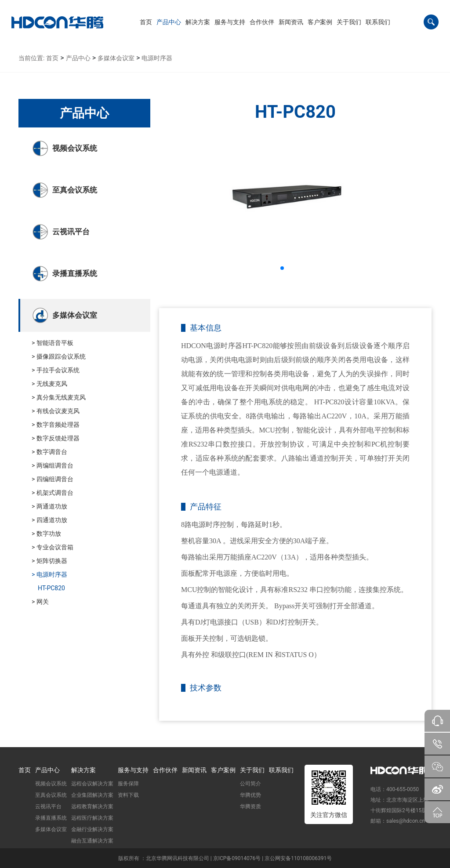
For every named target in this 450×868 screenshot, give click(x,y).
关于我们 (252, 770)
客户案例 (223, 770)
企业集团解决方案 (92, 795)
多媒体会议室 (116, 58)
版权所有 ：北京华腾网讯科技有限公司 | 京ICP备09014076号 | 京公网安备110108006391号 (225, 858)
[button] (169, 22)
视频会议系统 (51, 784)
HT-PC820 (51, 588)
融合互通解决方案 (92, 841)
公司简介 (250, 784)
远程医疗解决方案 (92, 818)
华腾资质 (250, 806)
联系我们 (281, 770)
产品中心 (78, 58)
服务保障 (128, 784)
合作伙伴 (165, 770)
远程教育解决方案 (92, 806)
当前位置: (31, 58)
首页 (52, 58)
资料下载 (128, 795)
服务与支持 (133, 770)
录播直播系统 (51, 818)
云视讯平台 (48, 806)
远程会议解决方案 (92, 784)
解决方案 (83, 770)
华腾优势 (250, 795)
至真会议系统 (51, 795)
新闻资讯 (194, 770)
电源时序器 (157, 58)
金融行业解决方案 (92, 829)
